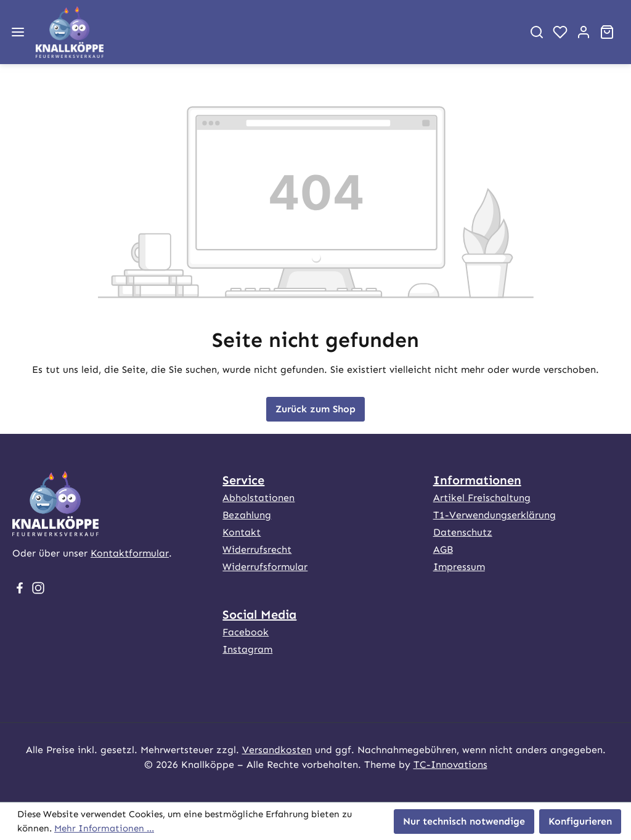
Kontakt (242, 532)
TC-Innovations (450, 765)
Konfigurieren (580, 821)
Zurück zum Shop (315, 409)
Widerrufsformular (265, 567)
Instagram (247, 649)
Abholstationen (259, 498)
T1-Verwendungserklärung (495, 515)
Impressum (459, 567)
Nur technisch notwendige (464, 821)
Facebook (246, 632)
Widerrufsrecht (257, 549)
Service (243, 480)
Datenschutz (463, 532)
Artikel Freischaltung (482, 498)
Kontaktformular (130, 553)
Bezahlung (247, 515)
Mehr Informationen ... (104, 828)
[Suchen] (537, 32)
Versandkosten (277, 750)
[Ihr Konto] (584, 32)
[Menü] (18, 32)
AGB (443, 549)
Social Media (259, 614)
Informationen (477, 480)
